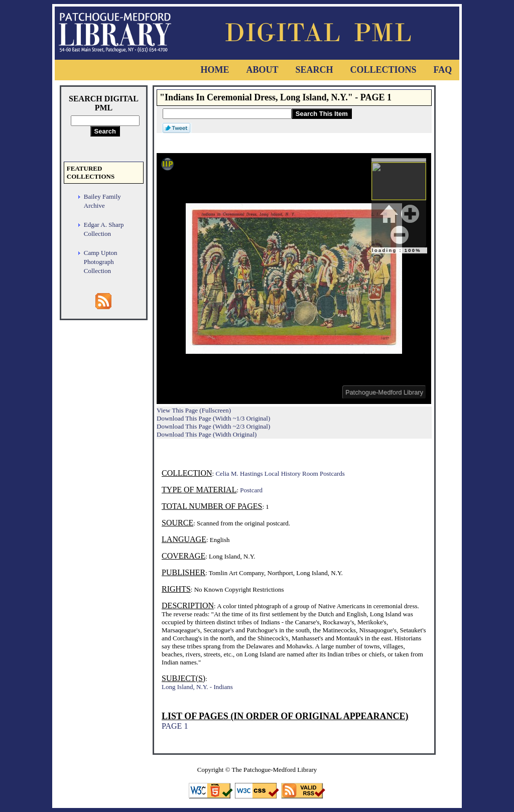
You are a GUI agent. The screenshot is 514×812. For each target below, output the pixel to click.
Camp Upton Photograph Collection (101, 262)
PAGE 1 (175, 726)
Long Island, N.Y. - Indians (197, 687)
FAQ (443, 70)
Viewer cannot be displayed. (294, 279)
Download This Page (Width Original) (207, 434)
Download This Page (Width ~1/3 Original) (213, 418)
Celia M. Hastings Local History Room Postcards (280, 473)
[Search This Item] (227, 114)
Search (314, 70)
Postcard (251, 490)
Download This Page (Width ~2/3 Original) (213, 426)
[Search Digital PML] (105, 121)
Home (215, 70)
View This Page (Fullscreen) (194, 410)
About (262, 70)
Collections (383, 70)
